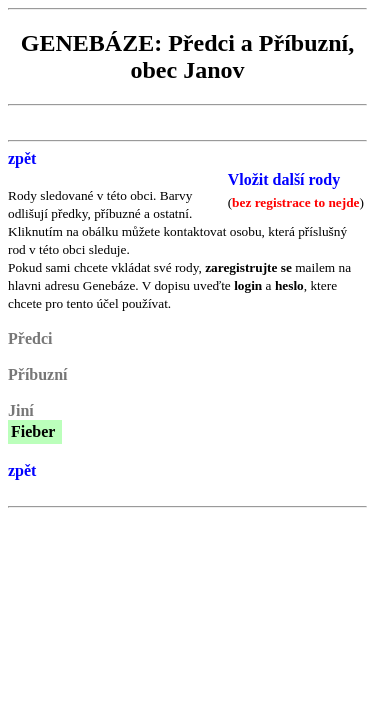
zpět (22, 158)
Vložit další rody (284, 179)
